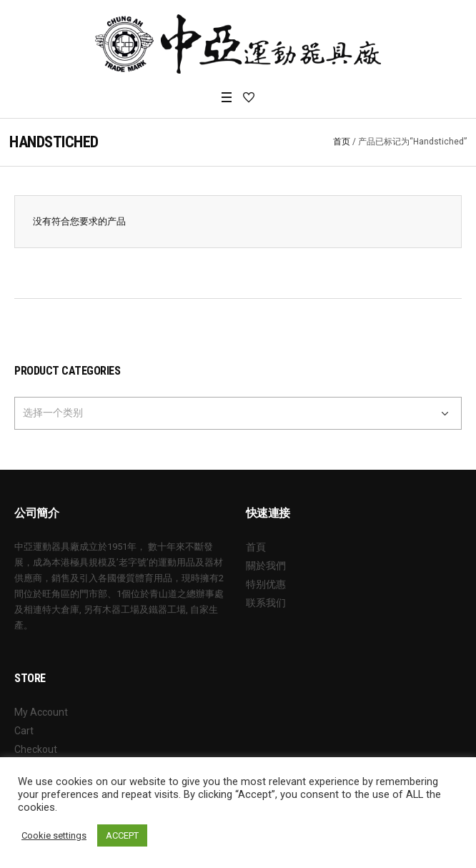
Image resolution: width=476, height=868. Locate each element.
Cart (24, 731)
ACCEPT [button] (122, 835)
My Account (41, 712)
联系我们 (266, 603)
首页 (342, 142)
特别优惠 (266, 584)
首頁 (256, 547)
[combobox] (238, 413)
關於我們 (266, 566)
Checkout (36, 749)
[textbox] (228, 413)
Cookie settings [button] (54, 835)
